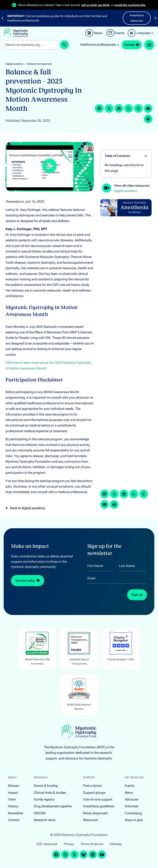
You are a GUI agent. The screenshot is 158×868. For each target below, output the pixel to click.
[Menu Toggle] (149, 45)
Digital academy (14, 64)
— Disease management (38, 64)
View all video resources (132, 186)
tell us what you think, (96, 5)
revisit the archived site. (130, 5)
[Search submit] (64, 45)
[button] (99, 108)
